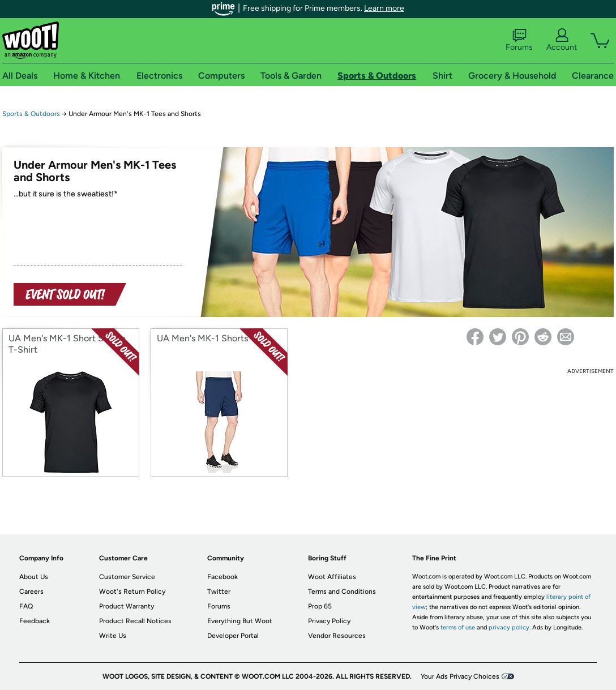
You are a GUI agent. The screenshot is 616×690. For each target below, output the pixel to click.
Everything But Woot (240, 621)
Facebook (223, 577)
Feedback (35, 621)
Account (562, 40)
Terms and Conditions (342, 592)
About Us (34, 577)
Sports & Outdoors (31, 114)
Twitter (219, 592)
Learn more (384, 8)
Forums (519, 40)
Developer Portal (233, 636)
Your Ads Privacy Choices (460, 676)
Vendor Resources (337, 636)
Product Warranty (127, 606)
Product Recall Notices (135, 621)
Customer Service (127, 577)
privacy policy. (510, 627)
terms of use (458, 627)
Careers (31, 592)
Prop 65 (320, 606)
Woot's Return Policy (132, 592)
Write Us (113, 636)
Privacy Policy (329, 621)
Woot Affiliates (332, 577)
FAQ (26, 606)
